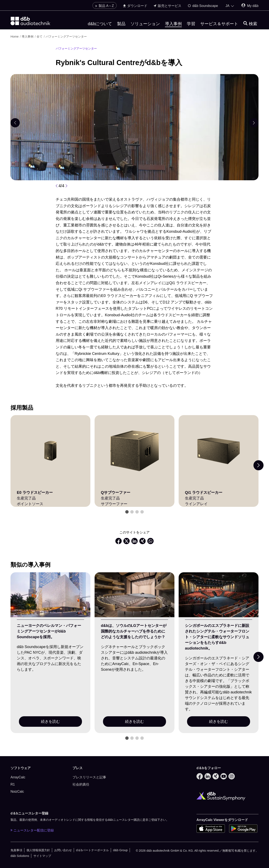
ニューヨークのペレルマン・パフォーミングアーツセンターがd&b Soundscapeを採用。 (49, 631)
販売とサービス (167, 6)
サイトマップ (42, 856)
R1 (13, 784)
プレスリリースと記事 (89, 777)
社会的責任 (81, 784)
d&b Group (120, 850)
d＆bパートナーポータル (92, 850)
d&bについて (100, 24)
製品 (121, 24)
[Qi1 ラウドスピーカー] (219, 451)
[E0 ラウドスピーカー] (50, 451)
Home (15, 37)
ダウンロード (135, 6)
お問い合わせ (63, 850)
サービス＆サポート (219, 24)
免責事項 (16, 850)
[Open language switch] (230, 6)
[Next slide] (258, 465)
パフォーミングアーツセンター (66, 37)
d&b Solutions (20, 856)
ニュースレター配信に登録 (32, 830)
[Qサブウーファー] (134, 451)
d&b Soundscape (203, 6)
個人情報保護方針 (38, 850)
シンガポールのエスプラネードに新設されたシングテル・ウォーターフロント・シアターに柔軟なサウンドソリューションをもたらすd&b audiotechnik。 (217, 637)
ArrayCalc (18, 777)
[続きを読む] (50, 595)
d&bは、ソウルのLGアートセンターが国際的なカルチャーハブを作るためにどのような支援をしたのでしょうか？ (134, 631)
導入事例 (173, 24)
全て (40, 37)
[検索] (250, 24)
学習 (191, 24)
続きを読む (50, 722)
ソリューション (145, 24)
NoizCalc (17, 792)
